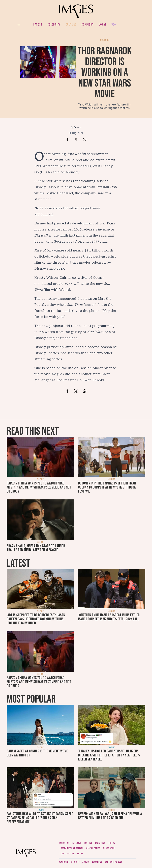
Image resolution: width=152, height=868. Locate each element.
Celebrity (54, 25)
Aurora (86, 862)
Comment (88, 25)
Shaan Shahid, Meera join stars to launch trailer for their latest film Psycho (36, 548)
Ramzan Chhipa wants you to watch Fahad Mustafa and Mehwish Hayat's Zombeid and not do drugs (39, 487)
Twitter (88, 843)
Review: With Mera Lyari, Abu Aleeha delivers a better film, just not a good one (110, 816)
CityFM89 (75, 862)
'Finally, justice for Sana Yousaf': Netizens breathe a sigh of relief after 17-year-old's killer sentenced (109, 755)
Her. (114, 24)
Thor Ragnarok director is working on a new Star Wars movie (105, 72)
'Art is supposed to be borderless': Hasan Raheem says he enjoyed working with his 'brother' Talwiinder (36, 619)
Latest (38, 25)
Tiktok (112, 843)
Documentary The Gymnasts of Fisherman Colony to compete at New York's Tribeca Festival (107, 487)
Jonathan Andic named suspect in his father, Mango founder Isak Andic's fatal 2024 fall (109, 617)
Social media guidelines (72, 848)
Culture (71, 25)
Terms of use (109, 848)
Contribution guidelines (73, 854)
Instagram (100, 843)
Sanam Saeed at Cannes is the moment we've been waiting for (37, 753)
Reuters (78, 127)
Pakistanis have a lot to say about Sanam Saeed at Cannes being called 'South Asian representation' (40, 818)
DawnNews (97, 862)
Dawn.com (63, 862)
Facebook (77, 843)
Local (103, 25)
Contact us (64, 843)
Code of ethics (93, 848)
